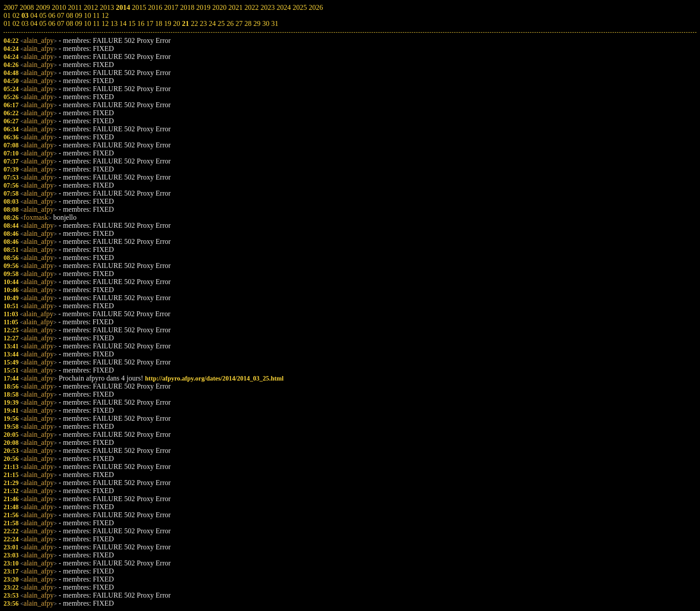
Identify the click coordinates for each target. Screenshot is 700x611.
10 (87, 23)
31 (275, 23)
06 (52, 23)
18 (158, 23)
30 (266, 23)
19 (167, 23)
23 (203, 23)
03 (25, 23)
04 (34, 23)
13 (114, 23)
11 (96, 23)
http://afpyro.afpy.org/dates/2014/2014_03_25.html (214, 378)
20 (176, 23)
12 (105, 23)
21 (185, 23)
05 (43, 23)
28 (248, 23)
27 (239, 23)
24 (212, 23)
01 (7, 23)
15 (132, 23)
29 (257, 23)
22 (194, 23)
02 (16, 23)
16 (141, 23)
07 (61, 23)
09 (79, 23)
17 (150, 23)
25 (221, 23)
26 (230, 23)
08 (70, 23)
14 (123, 23)
